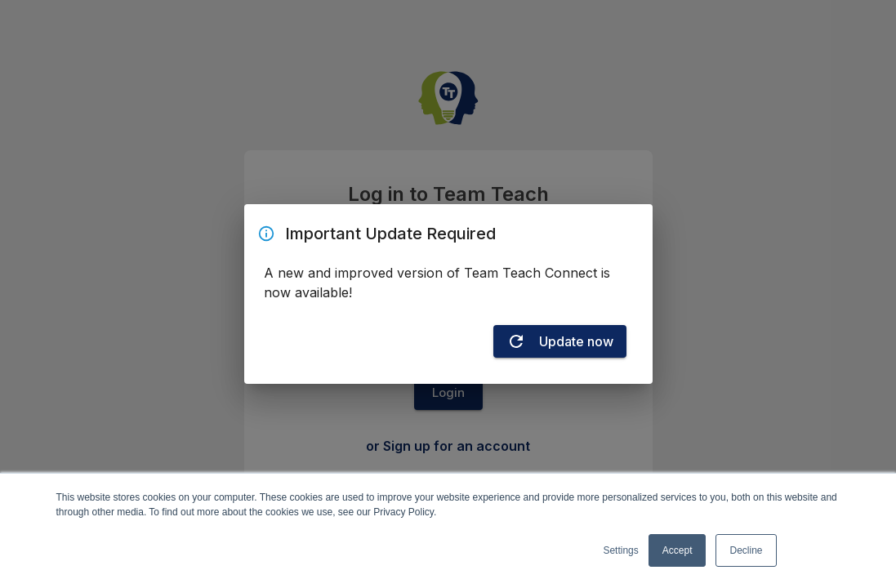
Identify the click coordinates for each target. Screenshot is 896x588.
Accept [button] (678, 550)
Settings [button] (620, 550)
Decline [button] (746, 550)
